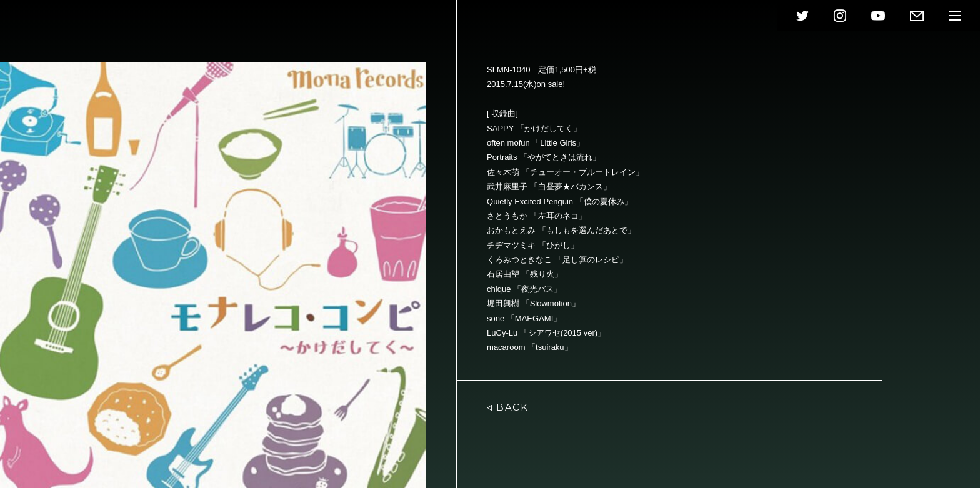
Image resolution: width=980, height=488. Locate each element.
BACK (507, 407)
